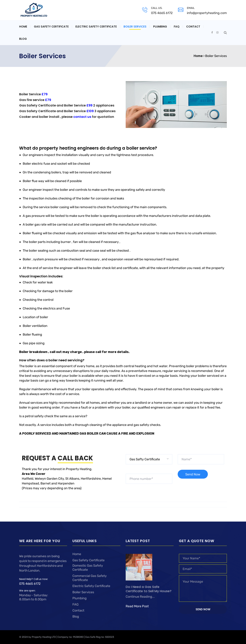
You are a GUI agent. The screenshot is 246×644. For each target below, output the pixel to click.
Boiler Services (135, 27)
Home (23, 27)
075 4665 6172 (162, 13)
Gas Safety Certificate (51, 27)
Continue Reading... (140, 597)
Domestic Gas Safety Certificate (88, 568)
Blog (23, 39)
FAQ (177, 27)
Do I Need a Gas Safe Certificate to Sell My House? (149, 589)
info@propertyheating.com (207, 13)
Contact (193, 27)
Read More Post (137, 606)
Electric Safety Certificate (96, 27)
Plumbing (160, 27)
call (99, 352)
